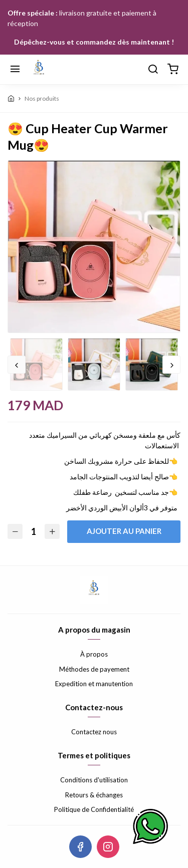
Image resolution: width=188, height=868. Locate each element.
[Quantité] (34, 532)
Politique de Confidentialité (94, 809)
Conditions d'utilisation (94, 780)
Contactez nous (94, 732)
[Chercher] (153, 70)
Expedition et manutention (94, 684)
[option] (94, 247)
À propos (94, 654)
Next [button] (171, 365)
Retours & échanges (94, 795)
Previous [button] (17, 365)
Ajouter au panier (124, 531)
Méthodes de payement (94, 669)
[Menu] (15, 70)
